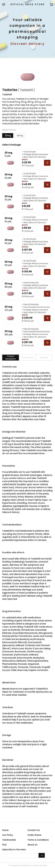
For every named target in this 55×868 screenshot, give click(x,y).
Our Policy (8, 835)
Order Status (34, 835)
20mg (8, 136)
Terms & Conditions (38, 840)
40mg (20, 136)
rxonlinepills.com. (25, 865)
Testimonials (9, 840)
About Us (32, 845)
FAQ (4, 845)
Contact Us (34, 830)
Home (5, 830)
